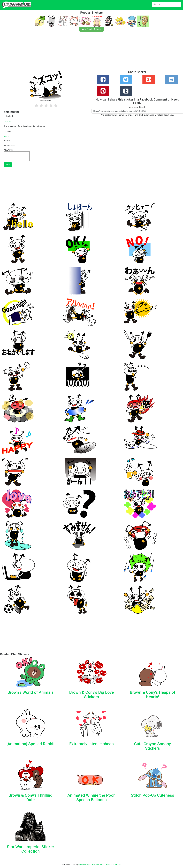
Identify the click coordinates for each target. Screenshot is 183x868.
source (6, 136)
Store (108, 864)
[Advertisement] (76, 52)
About (81, 864)
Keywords (96, 864)
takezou (7, 121)
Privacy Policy (115, 864)
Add (8, 165)
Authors (103, 864)
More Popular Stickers (92, 29)
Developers (87, 864)
